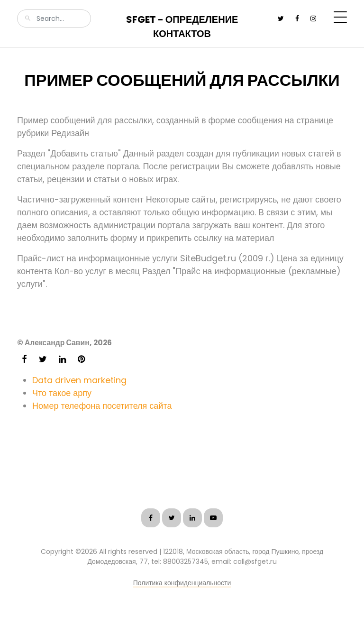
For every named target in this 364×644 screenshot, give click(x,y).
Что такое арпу (62, 393)
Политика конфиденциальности (182, 583)
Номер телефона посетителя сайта (102, 406)
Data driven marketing (79, 380)
